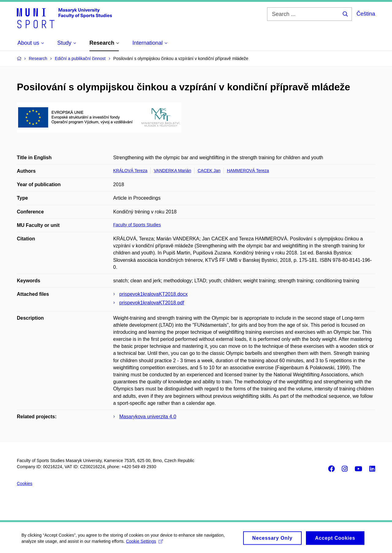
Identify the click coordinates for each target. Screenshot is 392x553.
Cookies (25, 483)
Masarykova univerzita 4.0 (148, 417)
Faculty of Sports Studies (137, 225)
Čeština (366, 14)
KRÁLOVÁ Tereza (130, 171)
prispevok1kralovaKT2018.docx (154, 294)
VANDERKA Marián (172, 171)
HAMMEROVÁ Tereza (248, 171)
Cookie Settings (144, 543)
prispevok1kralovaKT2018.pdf (152, 303)
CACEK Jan (209, 171)
